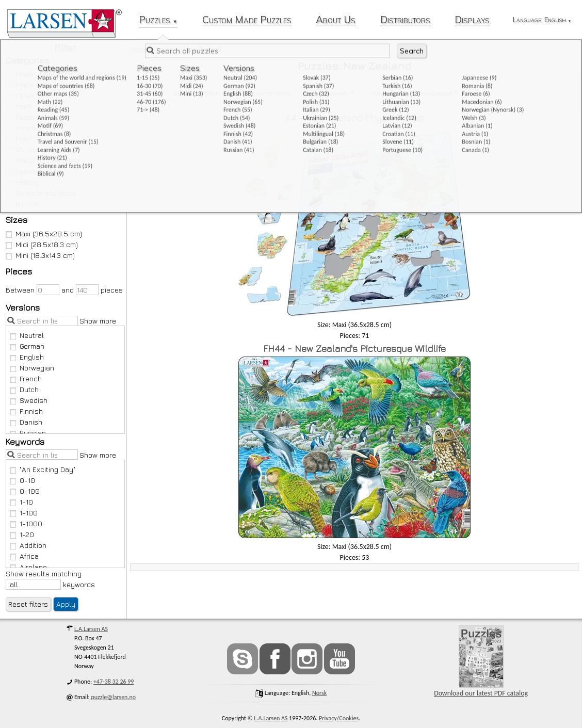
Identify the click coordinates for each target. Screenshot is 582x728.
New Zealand (434, 93)
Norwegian (32, 368)
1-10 (22, 502)
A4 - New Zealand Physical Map (354, 118)
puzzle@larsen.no (114, 697)
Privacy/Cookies (339, 718)
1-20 (22, 534)
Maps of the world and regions (61, 74)
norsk (319, 693)
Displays (472, 20)
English (27, 357)
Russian (28, 433)
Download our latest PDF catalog (481, 661)
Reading (24, 117)
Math (19, 106)
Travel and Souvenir (43, 160)
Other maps (30, 95)
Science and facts (41, 193)
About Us (336, 20)
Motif (19, 139)
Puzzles (158, 20)
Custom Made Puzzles (247, 20)
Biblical (23, 204)
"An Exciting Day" (43, 469)
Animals (24, 128)
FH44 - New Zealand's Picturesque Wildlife (354, 349)
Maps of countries (41, 84)
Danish (26, 422)
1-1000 (26, 523)
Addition (28, 545)
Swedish (29, 400)
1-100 (24, 513)
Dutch (25, 389)
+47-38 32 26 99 (114, 682)
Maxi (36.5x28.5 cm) (44, 233)
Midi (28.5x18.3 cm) (42, 244)
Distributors (405, 20)
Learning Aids (33, 171)
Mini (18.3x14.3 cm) (41, 255)
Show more (98, 321)
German (27, 346)
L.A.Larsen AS (91, 629)
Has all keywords (326, 93)
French (26, 378)
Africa (25, 556)
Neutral (27, 335)
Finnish (27, 411)
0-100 (25, 491)
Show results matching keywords (50, 579)
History (23, 182)
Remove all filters (197, 93)
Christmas (28, 149)
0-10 (23, 480)
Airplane (29, 567)
